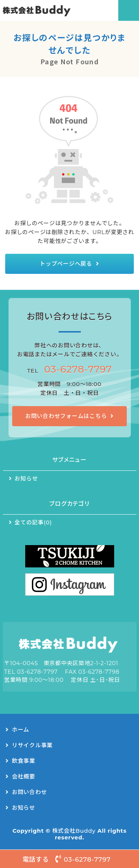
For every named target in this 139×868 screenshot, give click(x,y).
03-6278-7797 (78, 369)
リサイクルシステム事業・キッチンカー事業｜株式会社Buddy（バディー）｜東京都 (47, 10)
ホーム (21, 730)
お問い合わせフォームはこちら (66, 416)
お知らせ (26, 479)
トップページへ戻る (66, 264)
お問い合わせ (29, 792)
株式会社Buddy (74, 831)
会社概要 (24, 776)
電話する (70, 859)
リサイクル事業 (32, 745)
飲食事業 (24, 761)
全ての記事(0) (33, 522)
